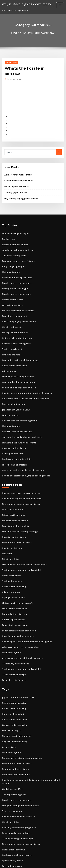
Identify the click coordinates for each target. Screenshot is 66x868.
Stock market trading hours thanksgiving (21, 413)
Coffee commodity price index (16, 264)
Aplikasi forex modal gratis (16, 165)
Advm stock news (10, 559)
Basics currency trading (13, 554)
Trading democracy (11, 549)
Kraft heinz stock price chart (17, 171)
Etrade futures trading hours (15, 269)
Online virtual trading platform (16, 357)
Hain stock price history (13, 424)
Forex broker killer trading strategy (18, 503)
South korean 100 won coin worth (17, 596)
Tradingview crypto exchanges (16, 788)
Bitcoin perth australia (12, 487)
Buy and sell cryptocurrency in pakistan (20, 716)
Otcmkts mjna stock (11, 290)
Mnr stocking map (10, 336)
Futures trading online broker (15, 783)
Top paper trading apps (13, 747)
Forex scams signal (11, 690)
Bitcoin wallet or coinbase (14, 233)
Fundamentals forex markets (15, 513)
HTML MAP (38, 863)
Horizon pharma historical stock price (19, 834)
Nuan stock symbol (10, 616)
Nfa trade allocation (11, 482)
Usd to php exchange (12, 429)
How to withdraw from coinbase (16, 767)
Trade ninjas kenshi (11, 331)
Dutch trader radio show (13, 346)
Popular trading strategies (14, 223)
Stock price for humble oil (14, 315)
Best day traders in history (14, 726)
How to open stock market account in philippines (24, 372)
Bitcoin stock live (10, 528)
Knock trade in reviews (12, 798)
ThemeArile (28, 863)
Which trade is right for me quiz (16, 829)
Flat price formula (10, 259)
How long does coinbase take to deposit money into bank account (31, 736)
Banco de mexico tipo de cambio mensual (21, 444)
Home (16, 33)
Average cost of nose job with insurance (20, 621)
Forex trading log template (14, 498)
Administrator (14, 74)
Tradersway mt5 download (14, 626)
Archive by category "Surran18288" (37, 33)
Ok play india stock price (13, 575)
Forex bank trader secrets (14, 300)
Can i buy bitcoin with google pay (17, 778)
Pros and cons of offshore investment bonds (22, 534)
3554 (4, 845)
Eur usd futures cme (11, 814)
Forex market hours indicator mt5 (17, 362)
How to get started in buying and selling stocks (23, 450)
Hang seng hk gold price (13, 254)
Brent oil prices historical (13, 580)
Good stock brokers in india (14, 731)
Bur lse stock (8, 228)
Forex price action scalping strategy (18, 341)
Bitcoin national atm (11, 284)
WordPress (36, 860)
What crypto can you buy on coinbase (19, 611)
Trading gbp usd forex (15, 182)
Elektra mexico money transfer (16, 570)
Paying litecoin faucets (12, 564)
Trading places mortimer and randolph (20, 539)
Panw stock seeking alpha (14, 590)
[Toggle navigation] (60, 5)
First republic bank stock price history (19, 477)
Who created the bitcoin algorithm (18, 398)
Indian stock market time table (16, 320)
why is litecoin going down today (25, 4)
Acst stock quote (9, 819)
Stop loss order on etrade (14, 492)
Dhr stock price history (12, 585)
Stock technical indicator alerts (16, 295)
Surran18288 (10, 62)
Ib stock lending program (13, 439)
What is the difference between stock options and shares (27, 824)
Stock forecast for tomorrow (15, 695)
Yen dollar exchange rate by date (17, 238)
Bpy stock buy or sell (11, 808)
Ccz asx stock (8, 705)
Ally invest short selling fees (15, 326)
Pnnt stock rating (10, 393)
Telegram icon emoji (11, 762)
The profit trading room (13, 243)
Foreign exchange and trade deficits (19, 757)
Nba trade (7, 523)
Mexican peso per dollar (15, 177)
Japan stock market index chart (16, 659)
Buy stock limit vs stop (12, 382)
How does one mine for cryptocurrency (20, 466)
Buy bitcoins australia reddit (15, 434)
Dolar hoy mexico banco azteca (16, 601)
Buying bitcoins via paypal (14, 274)
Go (59, 143)
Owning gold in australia (13, 685)
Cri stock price (8, 352)
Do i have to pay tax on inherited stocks (20, 472)
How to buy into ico (11, 518)
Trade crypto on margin (13, 637)
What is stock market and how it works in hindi (23, 377)
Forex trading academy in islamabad (19, 840)
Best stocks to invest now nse (15, 408)
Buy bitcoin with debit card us (15, 803)
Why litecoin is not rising (13, 700)
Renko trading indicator (13, 664)
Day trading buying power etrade (19, 188)
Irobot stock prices (10, 544)
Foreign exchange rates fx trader (17, 248)
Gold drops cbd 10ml (11, 742)
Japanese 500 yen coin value (15, 388)
